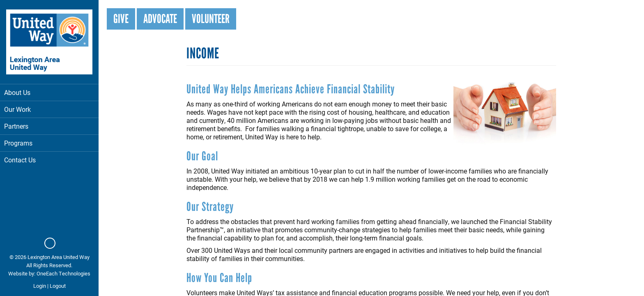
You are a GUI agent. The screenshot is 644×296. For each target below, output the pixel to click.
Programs (49, 143)
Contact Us (20, 160)
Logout (58, 286)
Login (40, 286)
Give (121, 19)
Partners (16, 126)
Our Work (49, 109)
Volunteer (211, 19)
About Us (49, 92)
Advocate (160, 19)
